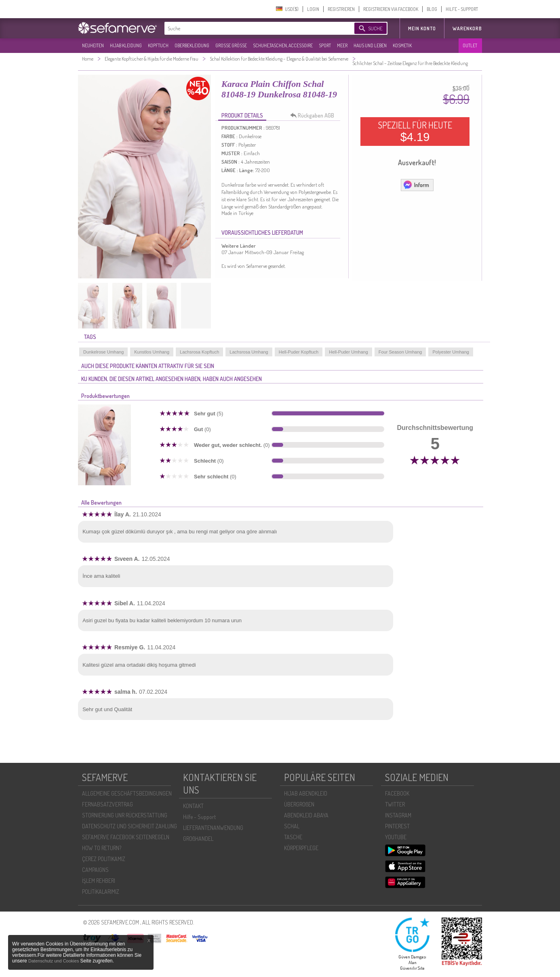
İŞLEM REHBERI (99, 881)
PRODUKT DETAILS (242, 115)
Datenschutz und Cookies (54, 961)
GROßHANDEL (198, 839)
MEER (342, 45)
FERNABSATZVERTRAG (107, 804)
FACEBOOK (397, 793)
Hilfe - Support (199, 817)
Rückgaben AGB (314, 116)
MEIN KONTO (422, 28)
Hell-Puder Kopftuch (299, 352)
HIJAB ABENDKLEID (306, 793)
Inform (416, 185)
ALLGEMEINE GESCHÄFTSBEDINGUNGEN (127, 793)
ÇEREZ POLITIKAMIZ (104, 859)
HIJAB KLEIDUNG (126, 45)
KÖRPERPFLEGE (301, 848)
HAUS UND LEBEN (370, 45)
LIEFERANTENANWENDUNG (213, 828)
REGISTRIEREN (341, 9)
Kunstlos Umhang (152, 352)
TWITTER (395, 804)
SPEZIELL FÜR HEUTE (415, 131)
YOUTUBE (396, 837)
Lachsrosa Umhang (249, 352)
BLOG (432, 9)
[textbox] (253, 28)
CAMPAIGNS (95, 870)
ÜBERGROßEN (299, 804)
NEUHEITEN (93, 45)
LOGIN (313, 9)
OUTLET (470, 45)
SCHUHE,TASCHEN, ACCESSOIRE (283, 45)
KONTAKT (193, 806)
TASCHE (293, 837)
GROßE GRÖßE (231, 45)
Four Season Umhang (400, 352)
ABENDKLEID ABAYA (306, 815)
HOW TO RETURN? (102, 848)
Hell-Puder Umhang (348, 352)
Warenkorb (467, 28)
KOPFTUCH (158, 45)
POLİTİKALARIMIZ (101, 892)
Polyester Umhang (451, 352)
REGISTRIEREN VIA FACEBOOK (391, 9)
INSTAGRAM (398, 815)
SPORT (325, 45)
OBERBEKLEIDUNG (192, 45)
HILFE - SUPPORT (462, 9)
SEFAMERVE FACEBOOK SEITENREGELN (126, 837)
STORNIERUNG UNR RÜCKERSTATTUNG (125, 815)
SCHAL (292, 826)
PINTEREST (397, 826)
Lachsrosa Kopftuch (199, 352)
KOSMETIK (402, 45)
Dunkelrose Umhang (103, 352)
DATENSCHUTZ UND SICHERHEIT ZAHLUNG (129, 826)
